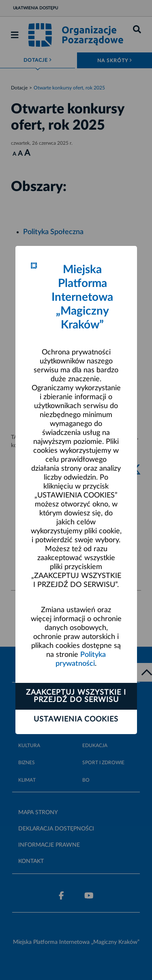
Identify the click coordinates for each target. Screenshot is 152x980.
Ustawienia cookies (76, 719)
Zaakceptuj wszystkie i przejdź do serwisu (76, 696)
